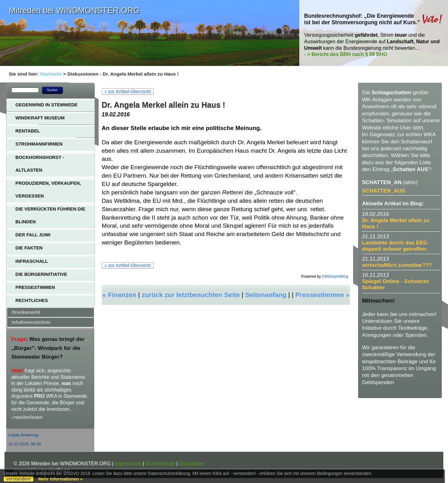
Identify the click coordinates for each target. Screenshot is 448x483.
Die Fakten (29, 248)
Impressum (128, 464)
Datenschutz (160, 464)
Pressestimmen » (322, 295)
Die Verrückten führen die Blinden (50, 215)
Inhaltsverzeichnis (31, 322)
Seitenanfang (266, 295)
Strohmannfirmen (39, 144)
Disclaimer (192, 464)
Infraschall (32, 261)
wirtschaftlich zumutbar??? (397, 265)
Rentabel (28, 131)
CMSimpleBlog (335, 276)
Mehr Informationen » (60, 479)
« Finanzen (119, 295)
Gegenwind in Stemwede (47, 105)
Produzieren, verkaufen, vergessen (48, 190)
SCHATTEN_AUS (383, 191)
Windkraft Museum (40, 118)
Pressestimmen (35, 287)
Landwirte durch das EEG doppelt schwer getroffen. (395, 246)
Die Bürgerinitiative (41, 274)
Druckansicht (26, 312)
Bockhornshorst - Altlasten (40, 164)
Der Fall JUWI (33, 235)
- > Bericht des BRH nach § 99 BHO (346, 54)
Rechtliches (32, 300)
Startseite (51, 74)
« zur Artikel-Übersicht (128, 91)
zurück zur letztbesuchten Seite (191, 295)
